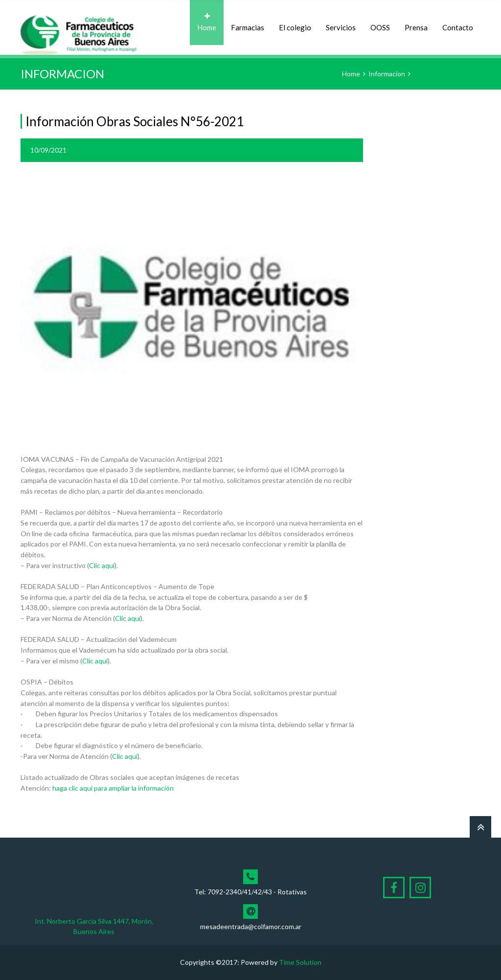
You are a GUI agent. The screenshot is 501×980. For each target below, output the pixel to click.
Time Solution (300, 962)
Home (207, 22)
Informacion (387, 74)
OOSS (380, 22)
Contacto (458, 22)
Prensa (416, 22)
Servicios (341, 22)
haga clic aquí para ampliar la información (113, 788)
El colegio (295, 22)
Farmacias (248, 22)
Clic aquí (102, 565)
